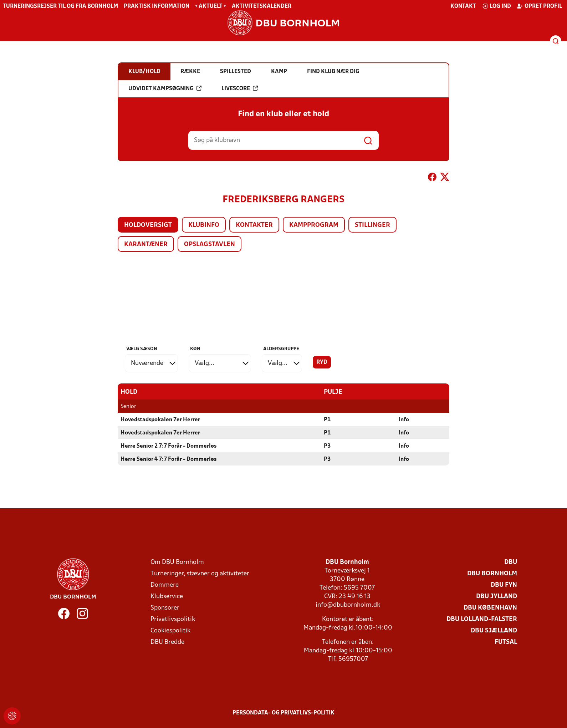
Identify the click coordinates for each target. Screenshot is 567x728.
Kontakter (254, 225)
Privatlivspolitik (173, 619)
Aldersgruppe (281, 349)
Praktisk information (157, 6)
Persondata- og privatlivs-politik (283, 713)
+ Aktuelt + (211, 6)
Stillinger (372, 225)
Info (404, 419)
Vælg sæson (142, 349)
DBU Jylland (497, 596)
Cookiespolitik (170, 630)
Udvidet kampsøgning (165, 88)
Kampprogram (314, 225)
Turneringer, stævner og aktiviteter (200, 573)
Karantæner (146, 245)
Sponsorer (165, 608)
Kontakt (463, 6)
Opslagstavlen (210, 245)
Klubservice (167, 596)
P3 (327, 446)
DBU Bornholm (492, 573)
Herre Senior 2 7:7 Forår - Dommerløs (168, 446)
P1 (327, 419)
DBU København (490, 608)
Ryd (322, 362)
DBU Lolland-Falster (482, 619)
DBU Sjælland (494, 630)
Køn (195, 349)
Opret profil (539, 6)
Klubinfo (204, 225)
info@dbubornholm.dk (348, 605)
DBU (511, 562)
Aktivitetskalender (262, 6)
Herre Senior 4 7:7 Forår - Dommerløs (168, 459)
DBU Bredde (167, 642)
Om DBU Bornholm (177, 562)
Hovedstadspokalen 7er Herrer (160, 419)
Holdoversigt (148, 225)
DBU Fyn (504, 585)
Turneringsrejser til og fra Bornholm (60, 6)
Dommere (165, 585)
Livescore (240, 88)
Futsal (506, 642)
